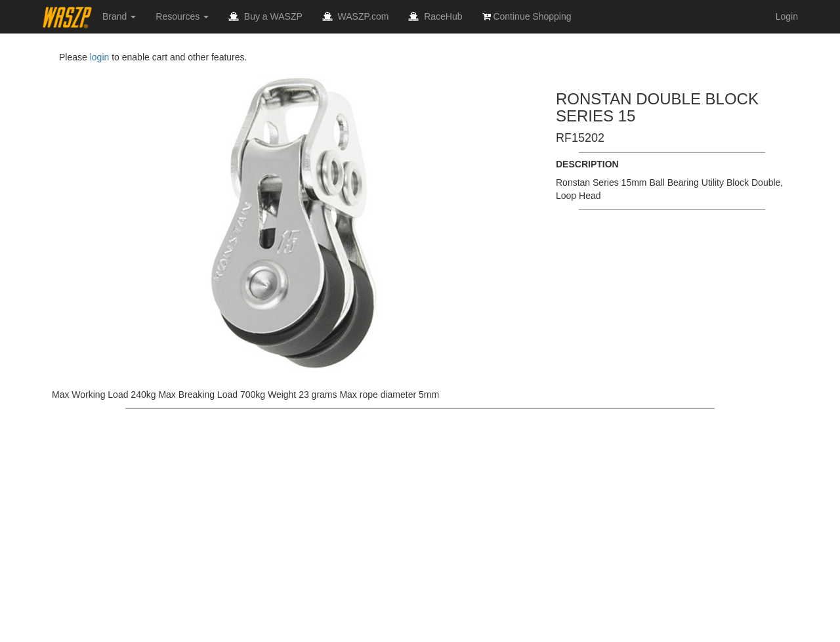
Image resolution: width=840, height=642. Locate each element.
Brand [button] (119, 16)
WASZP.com (356, 16)
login (100, 57)
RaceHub (435, 16)
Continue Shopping (527, 16)
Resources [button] (182, 16)
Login (787, 16)
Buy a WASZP (265, 16)
